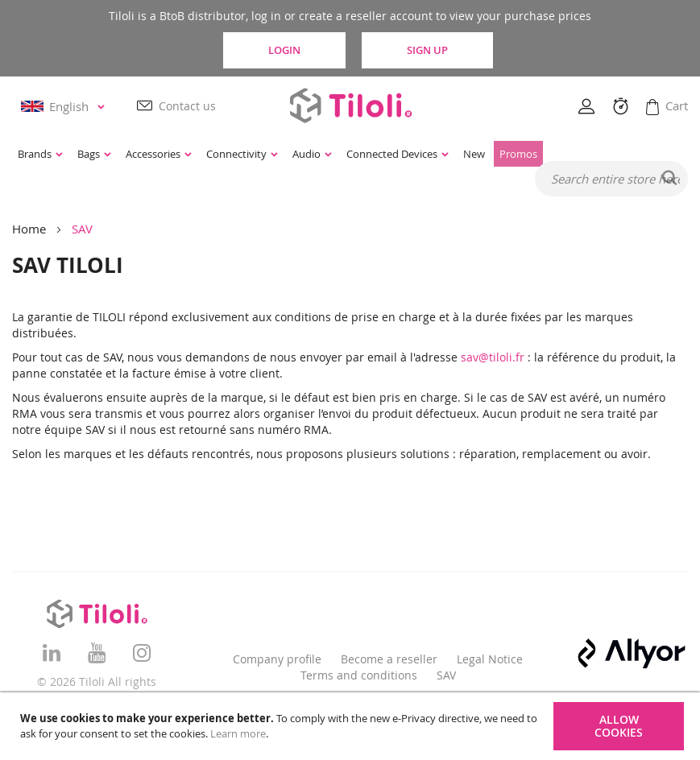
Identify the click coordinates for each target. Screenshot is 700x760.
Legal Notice (490, 659)
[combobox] (611, 179)
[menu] (296, 154)
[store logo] (350, 105)
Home (29, 229)
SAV (446, 675)
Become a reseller (389, 659)
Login (284, 50)
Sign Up (427, 50)
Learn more (238, 733)
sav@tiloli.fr (493, 357)
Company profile (277, 659)
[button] (65, 107)
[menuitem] (40, 154)
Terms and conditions (359, 675)
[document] (352, 726)
